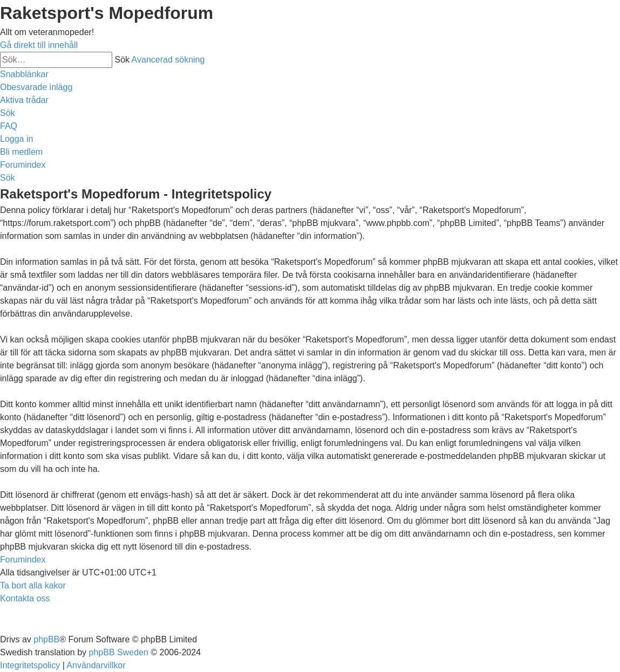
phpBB (46, 639)
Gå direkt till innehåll (39, 45)
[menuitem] (36, 87)
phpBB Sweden (119, 652)
